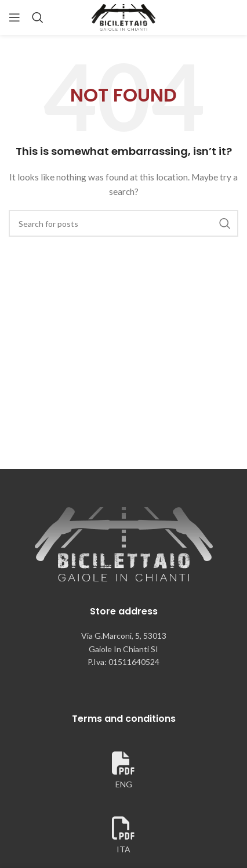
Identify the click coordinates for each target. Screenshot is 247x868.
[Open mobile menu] (14, 17)
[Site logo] (124, 17)
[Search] (38, 17)
